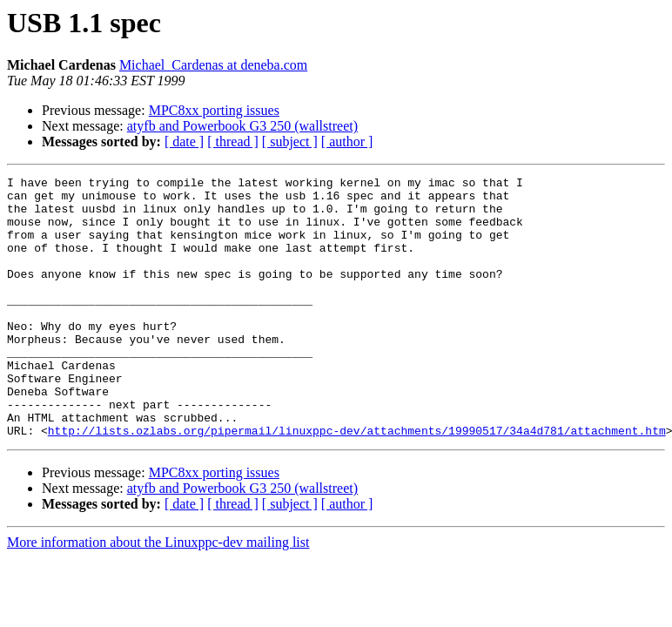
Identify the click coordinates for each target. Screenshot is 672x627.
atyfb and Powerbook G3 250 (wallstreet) (242, 126)
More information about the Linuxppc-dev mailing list (158, 594)
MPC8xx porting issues (214, 110)
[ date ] (184, 142)
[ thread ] (233, 142)
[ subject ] (290, 142)
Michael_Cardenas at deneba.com (213, 65)
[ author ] (347, 142)
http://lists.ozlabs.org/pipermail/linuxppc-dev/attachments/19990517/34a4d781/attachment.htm (357, 482)
